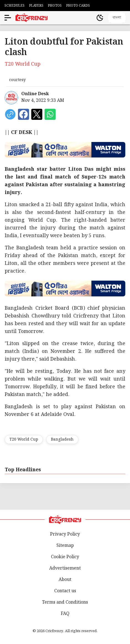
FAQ (65, 614)
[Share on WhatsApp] (50, 114)
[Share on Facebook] (24, 114)
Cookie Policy (65, 557)
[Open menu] (8, 18)
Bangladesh (62, 439)
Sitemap (65, 546)
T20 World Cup (24, 439)
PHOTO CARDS (78, 6)
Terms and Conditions (65, 602)
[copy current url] (10, 114)
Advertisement (65, 568)
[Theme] (100, 18)
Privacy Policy (65, 534)
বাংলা (117, 17)
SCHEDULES (15, 6)
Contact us (65, 591)
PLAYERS (36, 6)
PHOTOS (55, 6)
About (65, 580)
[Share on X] (37, 114)
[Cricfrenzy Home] (32, 18)
